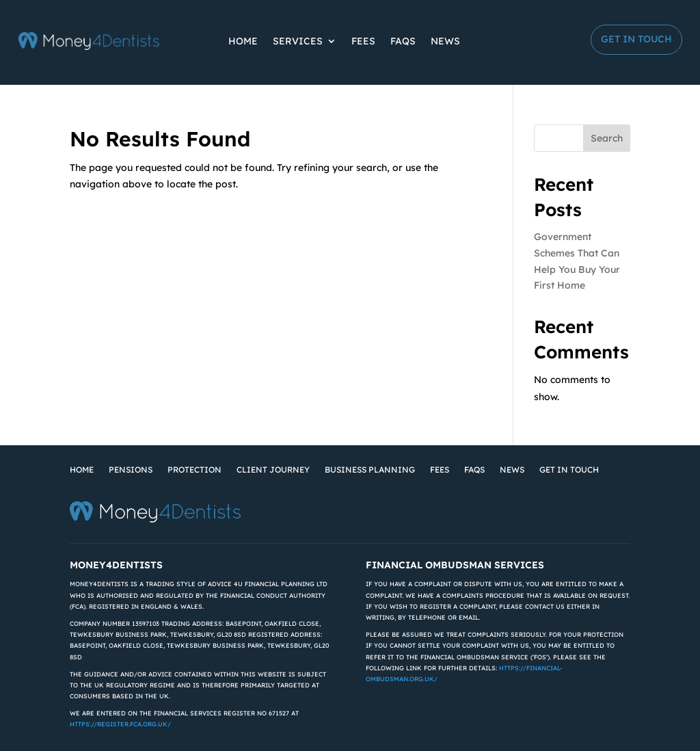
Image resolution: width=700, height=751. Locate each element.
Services (298, 41)
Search (607, 138)
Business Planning (370, 470)
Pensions (131, 470)
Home (243, 41)
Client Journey (273, 470)
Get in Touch (636, 39)
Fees (363, 41)
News (445, 41)
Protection (194, 470)
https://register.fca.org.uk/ (120, 724)
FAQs (403, 41)
